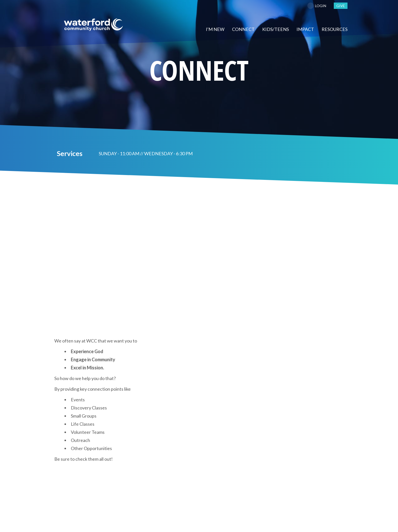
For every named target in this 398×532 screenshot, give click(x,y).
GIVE (341, 6)
